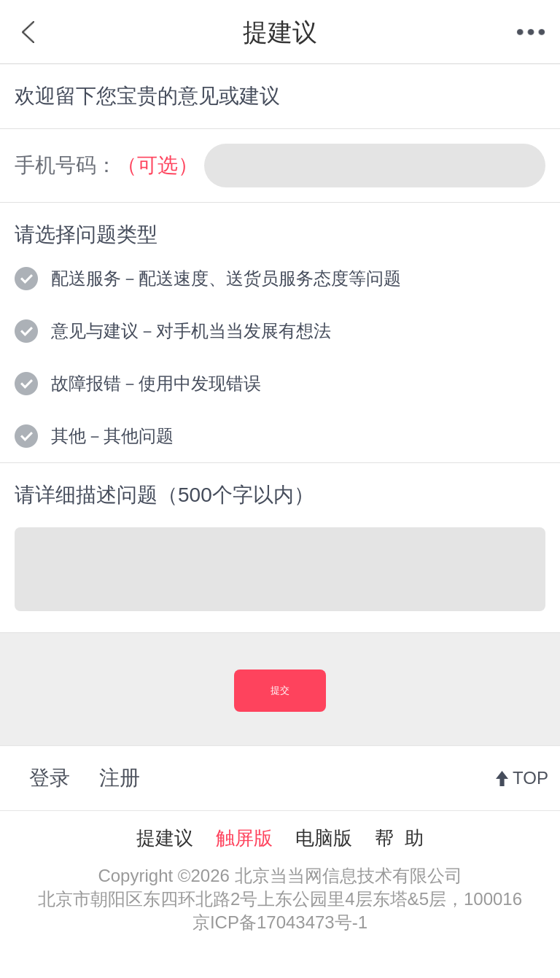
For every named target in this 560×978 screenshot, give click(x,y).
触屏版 (244, 838)
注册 (120, 778)
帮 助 (399, 838)
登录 (50, 778)
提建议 (165, 838)
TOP (530, 778)
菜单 (531, 32)
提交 (280, 690)
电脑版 (324, 838)
